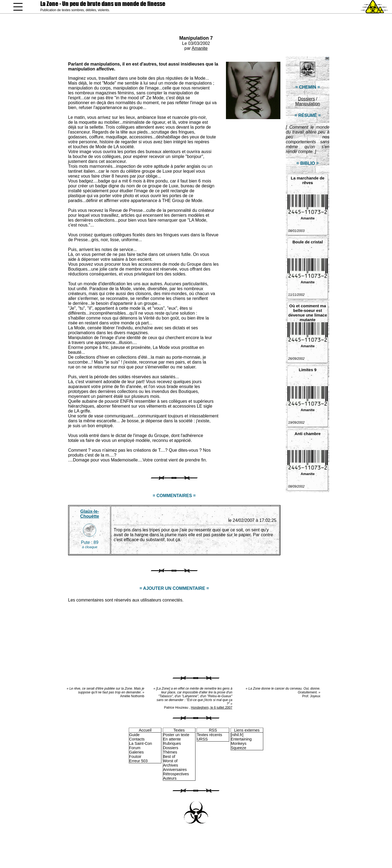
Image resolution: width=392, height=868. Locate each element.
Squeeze (239, 748)
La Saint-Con (140, 743)
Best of (169, 757)
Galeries (136, 752)
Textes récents (209, 735)
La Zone (103, 4)
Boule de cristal (308, 242)
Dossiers (306, 99)
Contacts (137, 739)
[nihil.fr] (237, 735)
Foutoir (135, 757)
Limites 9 (307, 370)
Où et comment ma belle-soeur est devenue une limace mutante (308, 313)
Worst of (170, 761)
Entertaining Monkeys (241, 741)
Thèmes (170, 752)
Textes (179, 730)
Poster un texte (176, 735)
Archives (171, 765)
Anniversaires (175, 770)
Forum (135, 748)
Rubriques (172, 743)
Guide (134, 735)
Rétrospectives (176, 774)
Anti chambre (308, 434)
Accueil (145, 730)
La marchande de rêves (307, 180)
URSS (202, 739)
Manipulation (308, 104)
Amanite (200, 48)
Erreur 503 (138, 761)
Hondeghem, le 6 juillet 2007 (212, 708)
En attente (172, 739)
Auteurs (170, 778)
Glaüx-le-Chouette (90, 514)
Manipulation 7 (196, 38)
